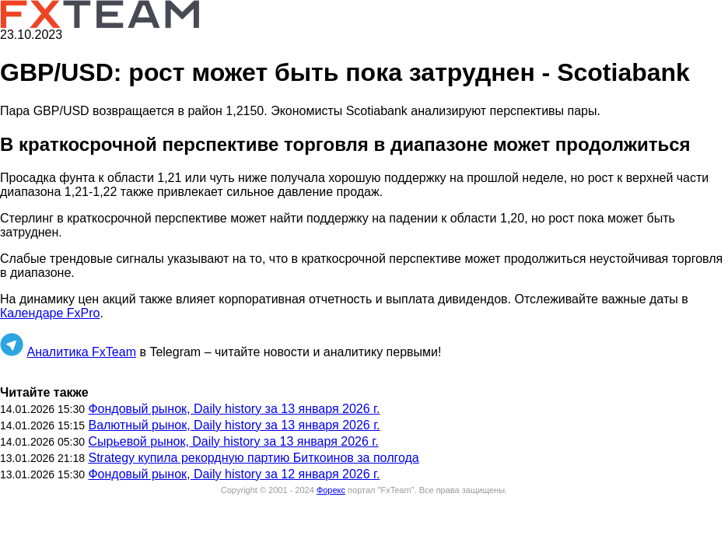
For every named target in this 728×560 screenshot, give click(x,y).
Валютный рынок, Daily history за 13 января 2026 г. (234, 425)
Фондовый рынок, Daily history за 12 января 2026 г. (234, 474)
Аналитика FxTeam (81, 352)
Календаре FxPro (50, 313)
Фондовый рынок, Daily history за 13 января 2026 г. (234, 409)
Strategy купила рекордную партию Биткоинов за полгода (253, 458)
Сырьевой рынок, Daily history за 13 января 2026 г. (233, 441)
